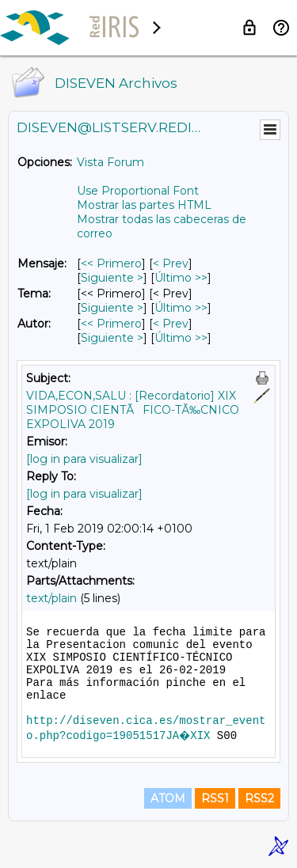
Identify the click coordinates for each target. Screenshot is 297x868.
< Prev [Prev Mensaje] (171, 263)
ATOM (168, 798)
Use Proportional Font (138, 191)
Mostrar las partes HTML (144, 205)
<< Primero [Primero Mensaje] (111, 263)
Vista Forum (110, 162)
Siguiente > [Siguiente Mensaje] (112, 278)
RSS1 (215, 798)
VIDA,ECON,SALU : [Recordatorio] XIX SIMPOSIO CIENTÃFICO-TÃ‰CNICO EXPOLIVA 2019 (133, 410)
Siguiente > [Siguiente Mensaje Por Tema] (112, 308)
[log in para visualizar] (84, 459)
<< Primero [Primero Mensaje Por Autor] (111, 324)
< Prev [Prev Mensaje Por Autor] (171, 324)
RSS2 (259, 798)
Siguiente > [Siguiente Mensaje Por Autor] (112, 338)
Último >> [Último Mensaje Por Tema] (181, 308)
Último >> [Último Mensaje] (181, 278)
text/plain (51, 598)
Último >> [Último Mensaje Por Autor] (181, 338)
